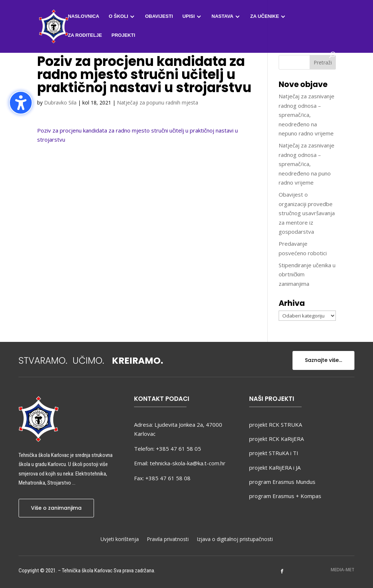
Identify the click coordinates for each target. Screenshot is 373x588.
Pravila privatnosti (168, 540)
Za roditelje (85, 35)
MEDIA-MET (343, 570)
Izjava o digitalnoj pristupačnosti (235, 540)
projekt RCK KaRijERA (276, 439)
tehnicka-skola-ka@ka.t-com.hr (188, 463)
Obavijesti (159, 16)
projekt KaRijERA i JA (275, 467)
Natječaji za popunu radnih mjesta (158, 102)
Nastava (223, 16)
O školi (119, 16)
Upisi (189, 16)
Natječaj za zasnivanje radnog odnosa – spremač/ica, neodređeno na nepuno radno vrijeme (307, 115)
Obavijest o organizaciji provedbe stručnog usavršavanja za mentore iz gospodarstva (307, 213)
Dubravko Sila (60, 102)
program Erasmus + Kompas (285, 496)
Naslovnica (83, 16)
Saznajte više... (323, 360)
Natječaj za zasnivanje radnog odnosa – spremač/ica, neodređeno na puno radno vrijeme (307, 164)
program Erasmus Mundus (282, 482)
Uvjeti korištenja (120, 540)
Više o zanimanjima (56, 508)
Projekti (123, 35)
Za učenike (265, 16)
